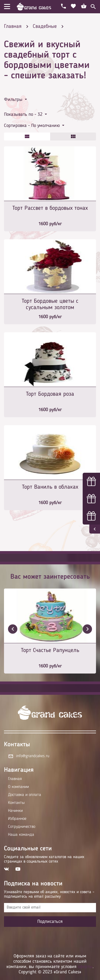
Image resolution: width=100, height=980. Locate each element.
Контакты (16, 803)
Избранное (17, 819)
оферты (85, 967)
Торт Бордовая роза (50, 394)
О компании (18, 787)
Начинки (15, 811)
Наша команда (21, 835)
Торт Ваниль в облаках (50, 487)
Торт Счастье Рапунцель (50, 650)
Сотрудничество (22, 827)
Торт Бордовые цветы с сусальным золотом (50, 304)
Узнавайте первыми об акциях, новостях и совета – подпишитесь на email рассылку (49, 894)
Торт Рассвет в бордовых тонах (50, 208)
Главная (15, 779)
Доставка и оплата (25, 795)
